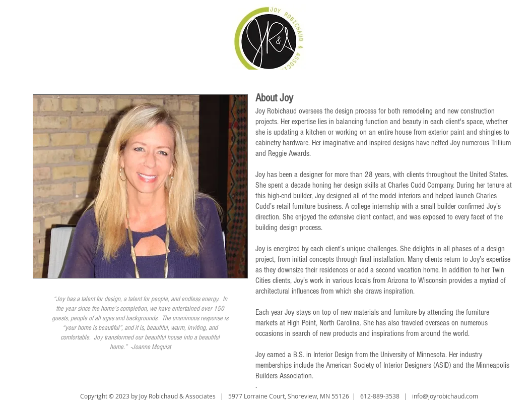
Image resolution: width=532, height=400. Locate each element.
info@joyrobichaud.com (445, 396)
